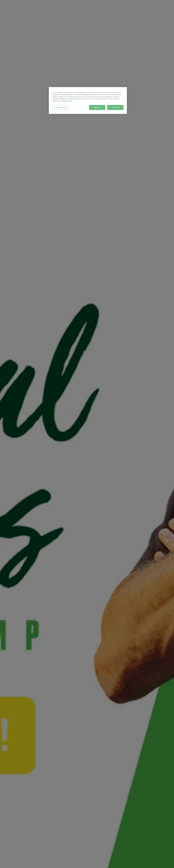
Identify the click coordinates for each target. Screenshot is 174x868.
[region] (88, 100)
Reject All (97, 107)
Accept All (115, 107)
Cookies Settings (60, 107)
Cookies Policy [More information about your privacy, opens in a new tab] (67, 101)
